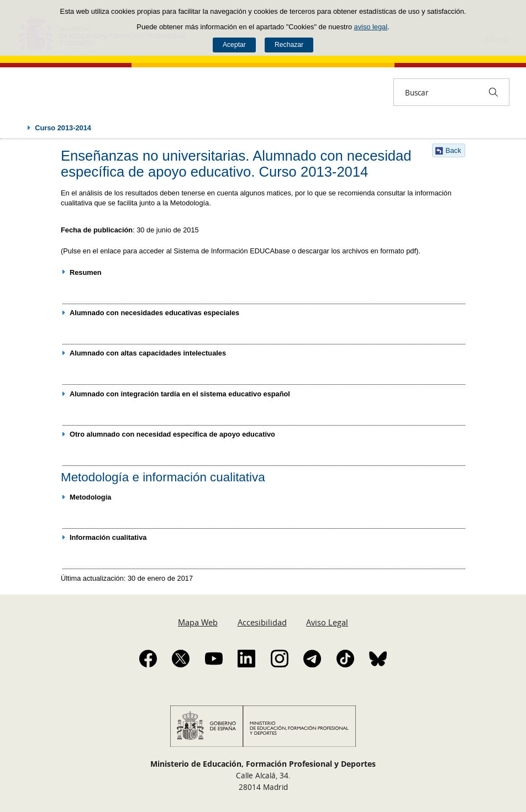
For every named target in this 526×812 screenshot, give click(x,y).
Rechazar (289, 45)
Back (453, 150)
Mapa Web (198, 622)
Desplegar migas (18, 128)
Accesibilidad (262, 622)
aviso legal (371, 27)
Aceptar (234, 45)
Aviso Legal (327, 622)
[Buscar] (493, 92)
